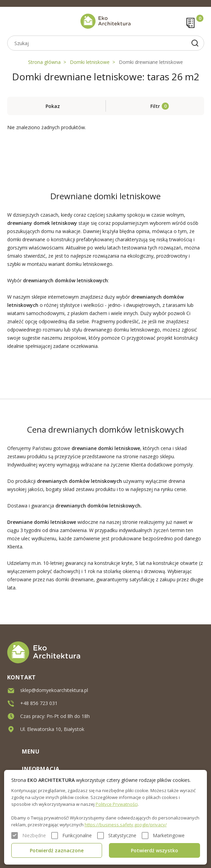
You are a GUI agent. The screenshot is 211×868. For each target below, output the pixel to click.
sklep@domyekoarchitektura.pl (54, 690)
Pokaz (53, 106)
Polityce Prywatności (117, 804)
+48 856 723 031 (39, 703)
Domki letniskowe (90, 62)
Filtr (155, 106)
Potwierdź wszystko (154, 850)
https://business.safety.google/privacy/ (126, 825)
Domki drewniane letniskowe (151, 62)
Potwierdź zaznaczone (57, 850)
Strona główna (44, 62)
